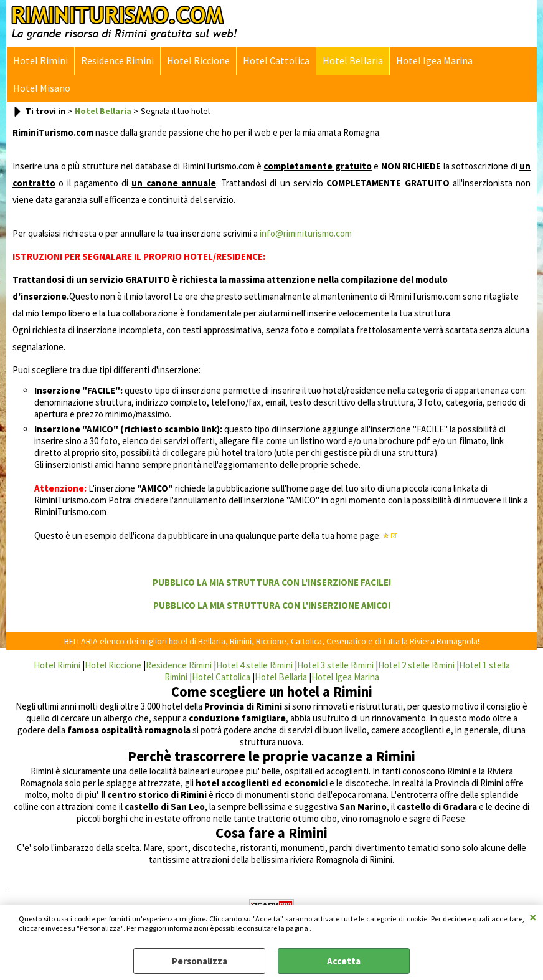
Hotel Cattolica (276, 61)
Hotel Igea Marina (434, 61)
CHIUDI (533, 917)
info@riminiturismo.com (306, 233)
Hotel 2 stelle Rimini (416, 665)
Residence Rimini (117, 61)
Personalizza (200, 961)
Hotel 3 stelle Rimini (335, 665)
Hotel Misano (42, 88)
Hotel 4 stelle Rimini (254, 665)
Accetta (344, 961)
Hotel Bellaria (353, 61)
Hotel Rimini (40, 61)
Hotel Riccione (198, 61)
